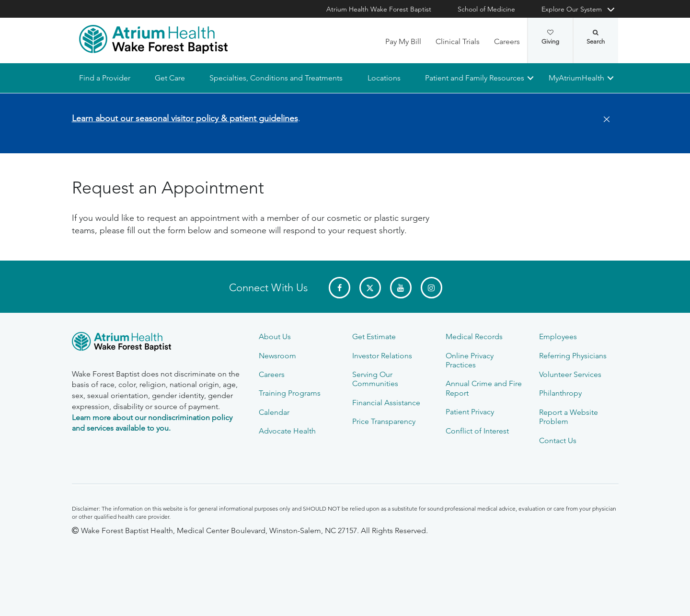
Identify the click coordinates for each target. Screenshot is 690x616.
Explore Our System (572, 9)
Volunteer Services (570, 374)
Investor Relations (382, 356)
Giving (550, 37)
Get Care (170, 78)
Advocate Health (287, 431)
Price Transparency (384, 421)
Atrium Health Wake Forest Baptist (379, 9)
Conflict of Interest (477, 431)
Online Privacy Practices (470, 360)
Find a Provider (105, 78)
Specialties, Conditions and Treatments (276, 78)
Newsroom (277, 356)
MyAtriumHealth (576, 78)
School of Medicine (486, 9)
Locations (384, 78)
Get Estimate (374, 337)
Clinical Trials (458, 41)
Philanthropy (560, 393)
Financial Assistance (386, 403)
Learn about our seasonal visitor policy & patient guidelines (185, 118)
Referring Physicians (573, 356)
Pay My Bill (403, 41)
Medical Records (474, 337)
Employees (558, 337)
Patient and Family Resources (474, 78)
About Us (275, 337)
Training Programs (290, 393)
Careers (507, 41)
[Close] (604, 120)
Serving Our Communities (375, 379)
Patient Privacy (470, 412)
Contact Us (558, 440)
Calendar (274, 412)
